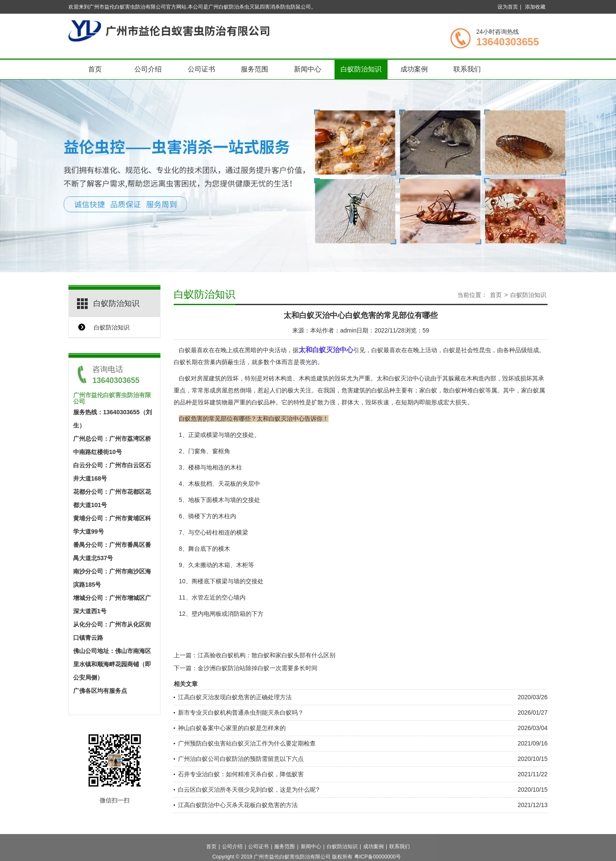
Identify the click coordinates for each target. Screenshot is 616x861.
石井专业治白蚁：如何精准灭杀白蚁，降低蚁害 (241, 774)
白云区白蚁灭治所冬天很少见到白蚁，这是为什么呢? (249, 790)
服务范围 (255, 69)
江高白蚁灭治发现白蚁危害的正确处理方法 (235, 697)
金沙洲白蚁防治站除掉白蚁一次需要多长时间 (258, 668)
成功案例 (414, 69)
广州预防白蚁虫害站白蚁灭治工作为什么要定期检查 (247, 743)
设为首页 (508, 7)
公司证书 (201, 69)
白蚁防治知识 (361, 69)
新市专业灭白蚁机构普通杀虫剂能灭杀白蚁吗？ (241, 713)
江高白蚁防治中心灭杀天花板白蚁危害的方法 (238, 805)
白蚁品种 (383, 390)
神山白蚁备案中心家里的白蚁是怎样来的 (232, 728)
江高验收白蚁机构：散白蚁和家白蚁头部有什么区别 (267, 655)
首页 (95, 69)
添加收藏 (535, 7)
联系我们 (467, 69)
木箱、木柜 (233, 565)
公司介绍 (148, 69)
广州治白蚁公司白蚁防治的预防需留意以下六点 (241, 759)
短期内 (410, 402)
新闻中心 (308, 69)
